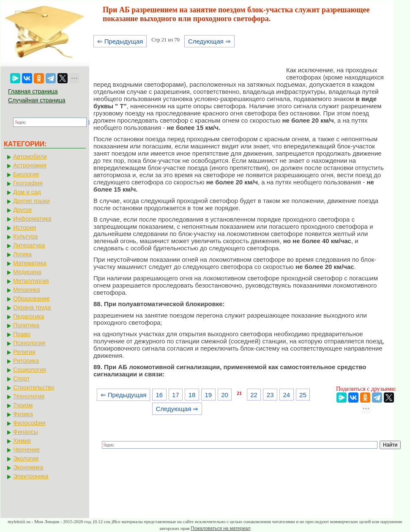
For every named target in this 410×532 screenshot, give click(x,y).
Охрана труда (32, 307)
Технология (29, 396)
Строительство (34, 387)
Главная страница (33, 91)
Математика (30, 263)
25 (303, 395)
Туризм (23, 405)
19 (208, 395)
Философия (29, 423)
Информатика (32, 219)
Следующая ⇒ (209, 41)
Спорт (21, 378)
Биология (26, 174)
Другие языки (31, 201)
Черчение (26, 450)
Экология (26, 458)
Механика (27, 290)
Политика (26, 325)
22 (254, 395)
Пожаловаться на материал (220, 528)
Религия (24, 352)
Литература (29, 245)
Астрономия (30, 165)
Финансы (26, 432)
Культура (25, 236)
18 (192, 395)
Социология (30, 370)
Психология (29, 343)
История (25, 228)
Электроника (31, 476)
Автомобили (30, 156)
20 (225, 395)
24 (287, 395)
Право (22, 334)
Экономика (28, 467)
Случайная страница (37, 100)
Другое (22, 210)
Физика (23, 414)
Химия (22, 441)
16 (159, 395)
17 (176, 395)
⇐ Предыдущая (120, 41)
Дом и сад (27, 192)
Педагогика (29, 316)
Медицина (27, 272)
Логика (22, 254)
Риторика (26, 361)
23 (270, 395)
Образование (31, 299)
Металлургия (31, 281)
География (28, 183)
